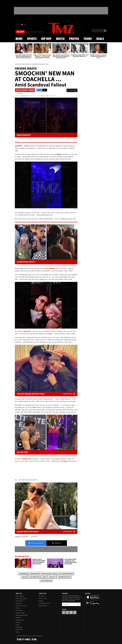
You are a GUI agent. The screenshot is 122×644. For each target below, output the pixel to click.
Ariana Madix (35, 573)
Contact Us (42, 596)
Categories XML (20, 620)
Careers (41, 601)
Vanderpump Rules (64, 577)
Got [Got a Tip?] (20, 32)
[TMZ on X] (19, 25)
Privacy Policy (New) (21, 599)
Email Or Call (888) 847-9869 (35, 32)
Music (44, 577)
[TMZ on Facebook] (16, 25)
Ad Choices (19, 603)
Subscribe (79, 604)
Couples (24, 577)
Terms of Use (19, 601)
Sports (32, 39)
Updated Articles (20, 613)
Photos (74, 39)
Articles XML (19, 610)
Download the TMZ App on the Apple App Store (93, 597)
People (18, 625)
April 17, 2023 (45, 96)
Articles (18, 608)
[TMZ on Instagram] (25, 25)
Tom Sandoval (23, 573)
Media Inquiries (43, 606)
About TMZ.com (20, 596)
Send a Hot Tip (43, 599)
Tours (88, 39)
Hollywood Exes (35, 577)
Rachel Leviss (46, 573)
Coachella (52, 577)
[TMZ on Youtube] (22, 25)
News (19, 39)
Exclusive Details (67, 573)
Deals (100, 39)
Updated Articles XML (22, 615)
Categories (19, 618)
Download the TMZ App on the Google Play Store (93, 603)
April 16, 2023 (24, 96)
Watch (60, 39)
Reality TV (56, 573)
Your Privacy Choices (21, 606)
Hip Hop (46, 39)
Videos (18, 632)
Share (36, 543)
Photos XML (19, 630)
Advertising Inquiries (44, 603)
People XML (19, 627)
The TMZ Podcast (46, 580)
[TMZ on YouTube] (71, 612)
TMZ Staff (19, 93)
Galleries (18, 622)
